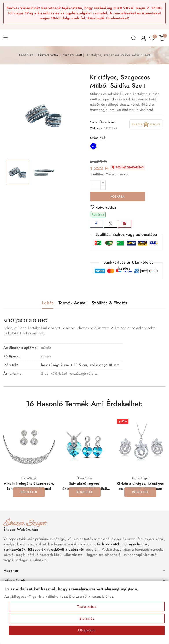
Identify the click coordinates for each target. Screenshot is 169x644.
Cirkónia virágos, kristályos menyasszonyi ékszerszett (140, 486)
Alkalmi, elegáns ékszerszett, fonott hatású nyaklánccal (29, 486)
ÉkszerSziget (107, 122)
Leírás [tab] (48, 303)
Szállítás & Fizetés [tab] (109, 303)
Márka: (94, 122)
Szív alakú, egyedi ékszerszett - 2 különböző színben (85, 489)
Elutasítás (87, 618)
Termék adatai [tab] (73, 303)
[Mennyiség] (95, 185)
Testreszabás (87, 607)
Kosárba (118, 197)
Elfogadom (87, 630)
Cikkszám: (96, 128)
